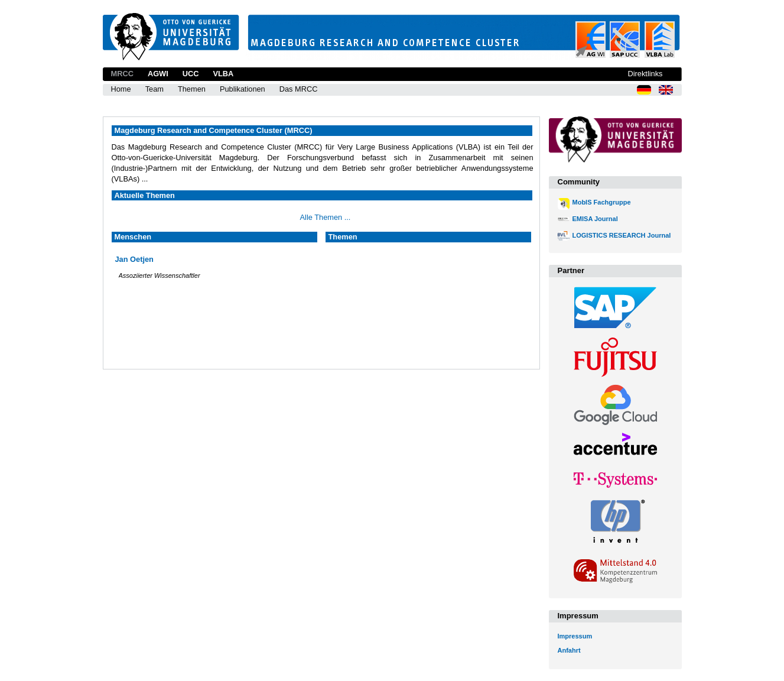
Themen (192, 89)
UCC (191, 74)
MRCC (122, 74)
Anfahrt (569, 650)
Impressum (575, 636)
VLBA (223, 74)
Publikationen (243, 89)
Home (121, 89)
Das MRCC (299, 89)
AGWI (158, 74)
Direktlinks (645, 74)
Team (154, 89)
